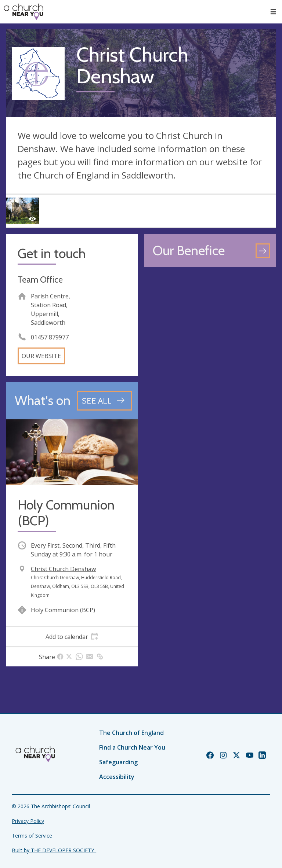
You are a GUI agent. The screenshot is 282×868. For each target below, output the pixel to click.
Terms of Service (32, 836)
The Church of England (131, 733)
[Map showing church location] (210, 339)
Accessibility (117, 777)
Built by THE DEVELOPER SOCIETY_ (54, 850)
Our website (41, 356)
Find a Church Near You (132, 747)
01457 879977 (50, 337)
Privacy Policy (28, 821)
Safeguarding (118, 762)
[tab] (72, 637)
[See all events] (104, 401)
